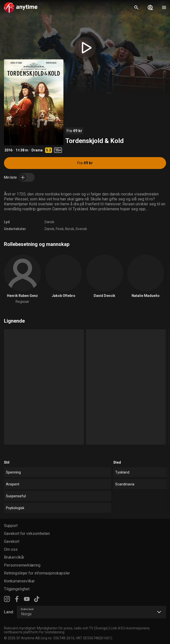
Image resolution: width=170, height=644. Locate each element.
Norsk (70, 229)
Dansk (49, 222)
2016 (8, 150)
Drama (37, 150)
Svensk (81, 229)
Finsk (60, 229)
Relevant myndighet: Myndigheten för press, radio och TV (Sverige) (56, 628)
